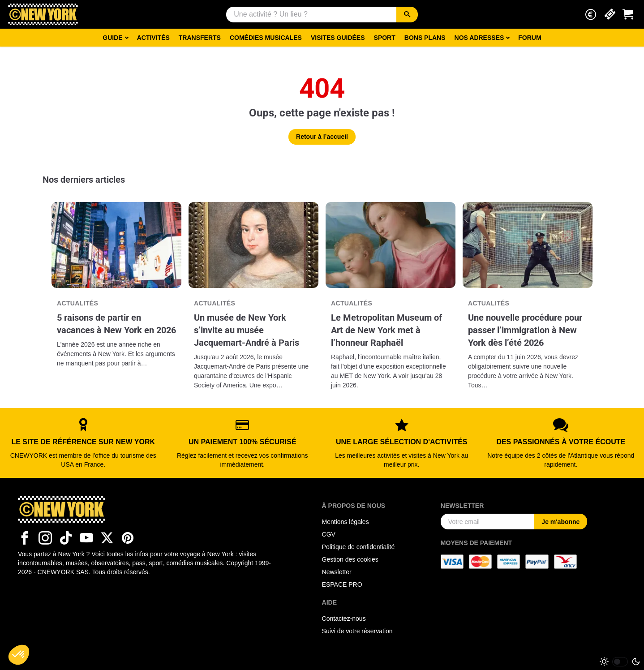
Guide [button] (112, 38)
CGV (329, 534)
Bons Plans (425, 38)
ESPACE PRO (342, 584)
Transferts (200, 38)
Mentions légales (346, 522)
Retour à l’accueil (322, 137)
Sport (385, 38)
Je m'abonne (560, 522)
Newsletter (337, 572)
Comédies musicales (266, 38)
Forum (530, 38)
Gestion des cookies (350, 559)
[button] (591, 15)
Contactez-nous (344, 618)
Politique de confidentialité (358, 547)
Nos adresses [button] (479, 38)
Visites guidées (338, 38)
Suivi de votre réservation (357, 631)
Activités (153, 38)
